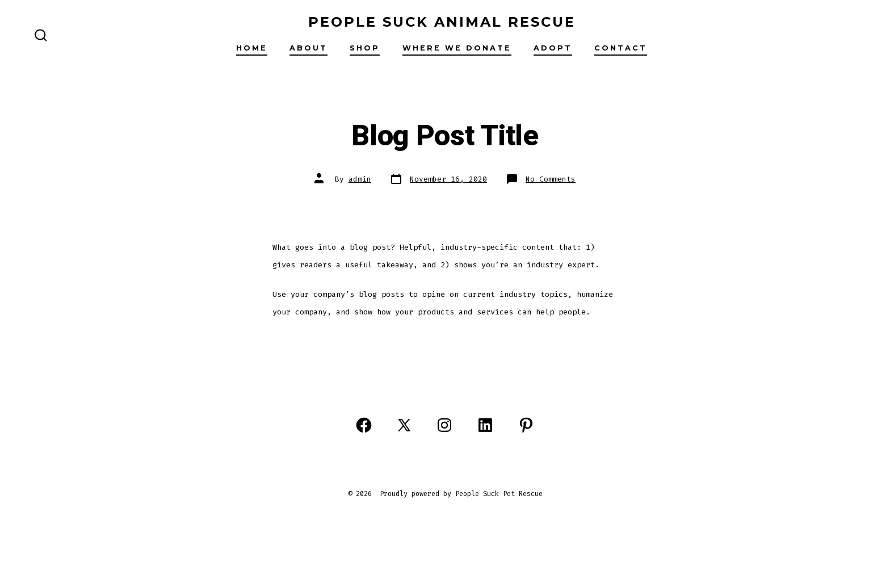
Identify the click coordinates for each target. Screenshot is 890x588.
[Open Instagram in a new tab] (444, 425)
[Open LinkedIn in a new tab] (485, 425)
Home (252, 48)
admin (360, 179)
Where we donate (457, 48)
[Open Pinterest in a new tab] (526, 425)
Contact (621, 48)
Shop (365, 48)
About (308, 48)
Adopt (553, 48)
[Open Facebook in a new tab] (364, 425)
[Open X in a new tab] (404, 425)
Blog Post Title (445, 136)
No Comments (551, 179)
